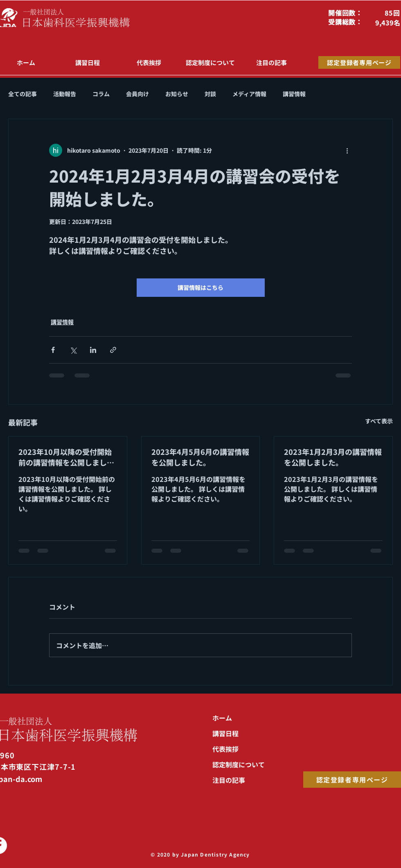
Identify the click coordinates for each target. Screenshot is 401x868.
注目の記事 (229, 780)
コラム (101, 94)
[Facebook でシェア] (53, 350)
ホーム (222, 718)
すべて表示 (379, 421)
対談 (210, 94)
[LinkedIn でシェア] (93, 350)
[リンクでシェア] (113, 350)
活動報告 (65, 94)
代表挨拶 (225, 749)
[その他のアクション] (347, 150)
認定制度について (239, 764)
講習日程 (225, 733)
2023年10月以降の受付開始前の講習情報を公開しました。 (65, 457)
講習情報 (294, 94)
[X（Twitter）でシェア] (73, 350)
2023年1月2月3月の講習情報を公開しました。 (333, 457)
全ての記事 (23, 94)
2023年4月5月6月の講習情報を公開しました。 (200, 457)
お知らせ (177, 94)
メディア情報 (249, 94)
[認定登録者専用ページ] (359, 62)
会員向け (137, 94)
